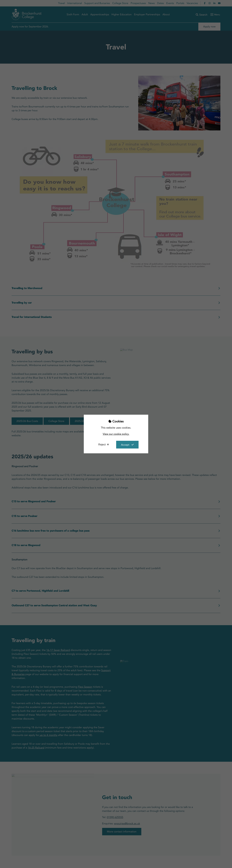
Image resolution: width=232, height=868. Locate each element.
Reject (102, 445)
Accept (125, 445)
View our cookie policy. (116, 434)
